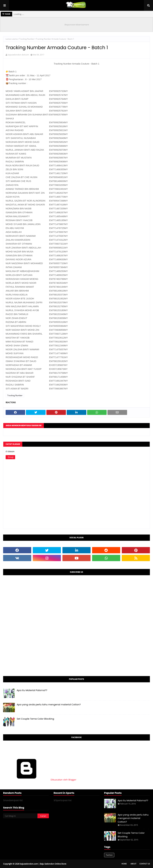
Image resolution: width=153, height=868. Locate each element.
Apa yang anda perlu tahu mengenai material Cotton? (49, 704)
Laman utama (12, 39)
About (133, 864)
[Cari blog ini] (20, 816)
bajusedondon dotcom (18, 55)
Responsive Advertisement (77, 25)
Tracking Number (27, 39)
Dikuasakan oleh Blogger (40, 780)
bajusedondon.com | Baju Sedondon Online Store (43, 864)
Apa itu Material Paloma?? (32, 690)
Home (124, 864)
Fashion (109, 855)
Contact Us (145, 864)
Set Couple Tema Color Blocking (35, 719)
